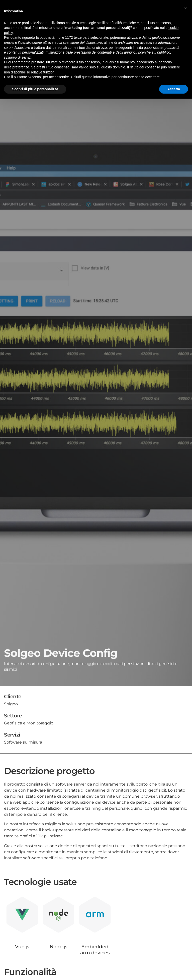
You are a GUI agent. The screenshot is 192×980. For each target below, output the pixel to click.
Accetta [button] (174, 89)
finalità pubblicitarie (148, 48)
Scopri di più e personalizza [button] (35, 89)
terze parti (82, 37)
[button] (185, 8)
